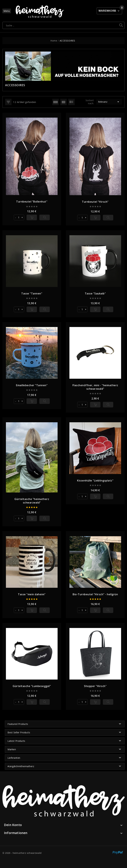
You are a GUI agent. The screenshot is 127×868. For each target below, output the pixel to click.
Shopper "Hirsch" (95, 686)
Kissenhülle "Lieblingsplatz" (95, 480)
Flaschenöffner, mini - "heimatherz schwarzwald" (95, 387)
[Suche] (60, 25)
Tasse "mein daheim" (32, 594)
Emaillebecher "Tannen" (32, 385)
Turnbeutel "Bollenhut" (32, 202)
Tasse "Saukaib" (95, 293)
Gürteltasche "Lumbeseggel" (32, 686)
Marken (12, 749)
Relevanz (109, 102)
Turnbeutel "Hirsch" (95, 202)
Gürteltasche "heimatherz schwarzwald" (32, 501)
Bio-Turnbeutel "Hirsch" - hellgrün (95, 594)
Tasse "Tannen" (32, 293)
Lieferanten (14, 758)
